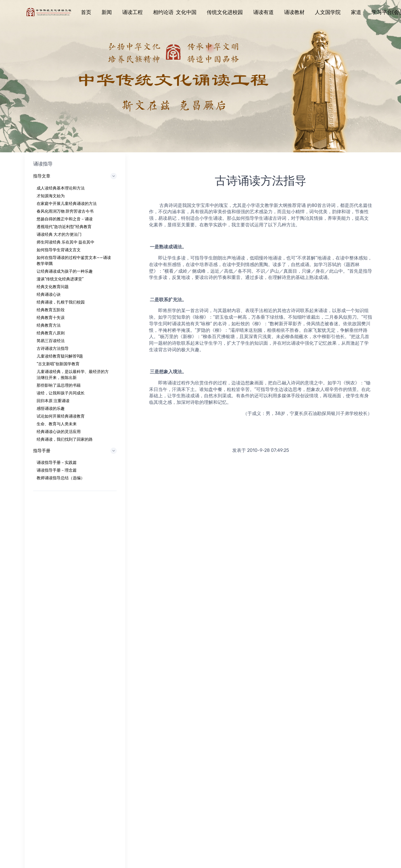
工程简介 (182, 673)
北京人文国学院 (280, 673)
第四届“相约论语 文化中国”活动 (294, 681)
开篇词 (180, 696)
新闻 (107, 12)
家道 (356, 12)
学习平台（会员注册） (286, 689)
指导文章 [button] (75, 176)
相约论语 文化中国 (175, 12)
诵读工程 (132, 12)
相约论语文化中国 (99, 689)
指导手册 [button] (75, 451)
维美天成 (274, 696)
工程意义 (182, 689)
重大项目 (182, 704)
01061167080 (303, 605)
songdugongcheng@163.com (303, 620)
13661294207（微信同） (303, 612)
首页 (86, 12)
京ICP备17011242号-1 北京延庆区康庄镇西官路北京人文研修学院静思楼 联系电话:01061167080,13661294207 (145, 780)
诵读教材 (294, 12)
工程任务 (182, 681)
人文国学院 (328, 12)
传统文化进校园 (225, 12)
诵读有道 (263, 12)
